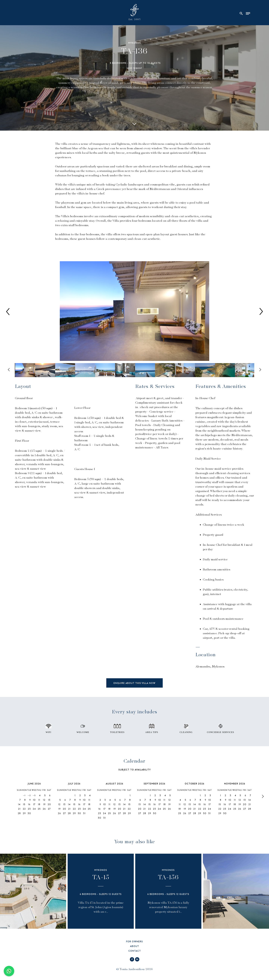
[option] (134, 311)
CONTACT (135, 951)
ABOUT (134, 947)
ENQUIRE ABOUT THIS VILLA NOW (134, 683)
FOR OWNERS (134, 942)
